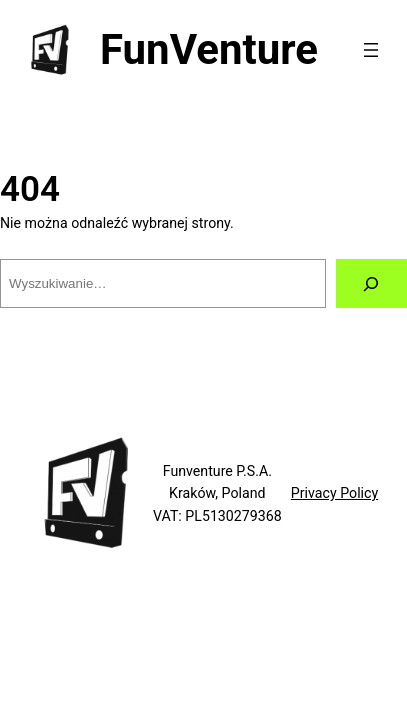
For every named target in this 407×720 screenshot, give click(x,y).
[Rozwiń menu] (371, 50)
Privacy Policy (334, 493)
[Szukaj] (371, 284)
